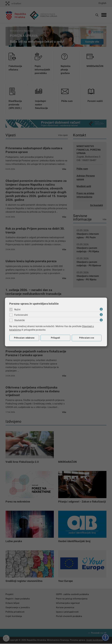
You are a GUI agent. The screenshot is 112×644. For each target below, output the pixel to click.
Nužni (17, 310)
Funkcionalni (21, 315)
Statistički (20, 320)
